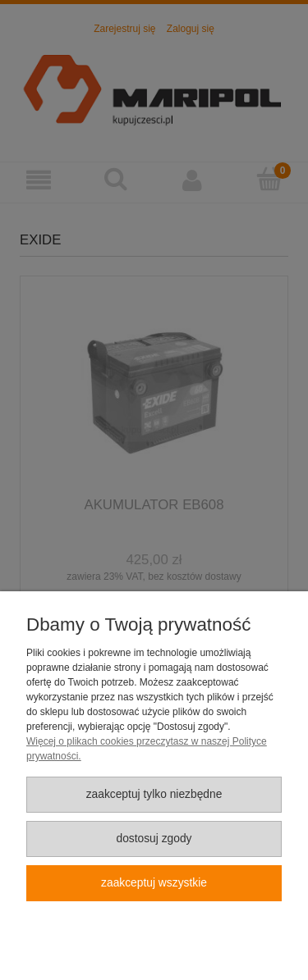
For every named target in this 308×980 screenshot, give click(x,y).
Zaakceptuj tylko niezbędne (154, 794)
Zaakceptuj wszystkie (154, 883)
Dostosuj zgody (154, 839)
